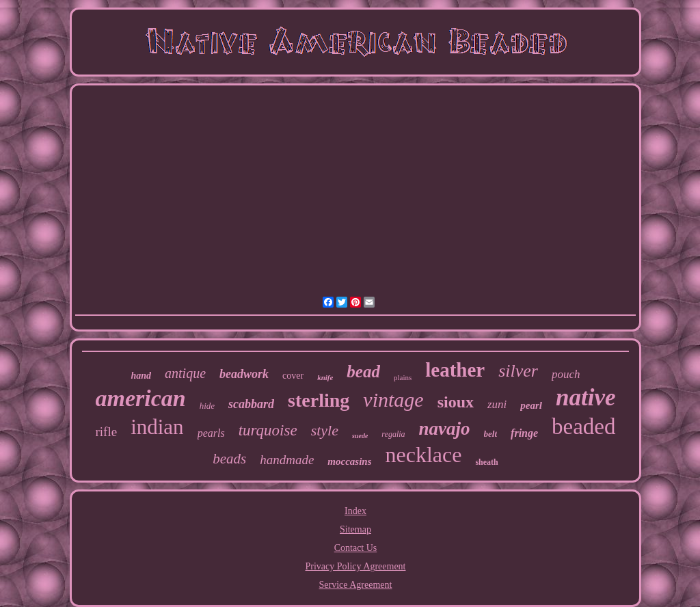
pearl (531, 405)
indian (157, 427)
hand (141, 376)
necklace (424, 455)
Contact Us (356, 548)
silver (518, 371)
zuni (497, 404)
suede (360, 436)
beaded (583, 427)
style (325, 430)
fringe (524, 433)
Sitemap (355, 529)
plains (403, 377)
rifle (106, 432)
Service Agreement (356, 585)
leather (455, 370)
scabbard (251, 404)
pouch (566, 374)
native (585, 397)
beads (229, 459)
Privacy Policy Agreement (356, 566)
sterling (319, 400)
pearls (211, 433)
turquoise (268, 430)
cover (293, 376)
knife (325, 377)
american (141, 398)
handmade (287, 460)
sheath (486, 462)
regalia (393, 434)
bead (363, 372)
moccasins (349, 461)
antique (185, 373)
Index (355, 511)
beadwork (244, 374)
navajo (445, 429)
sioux (456, 402)
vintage (393, 400)
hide (207, 406)
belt (491, 434)
